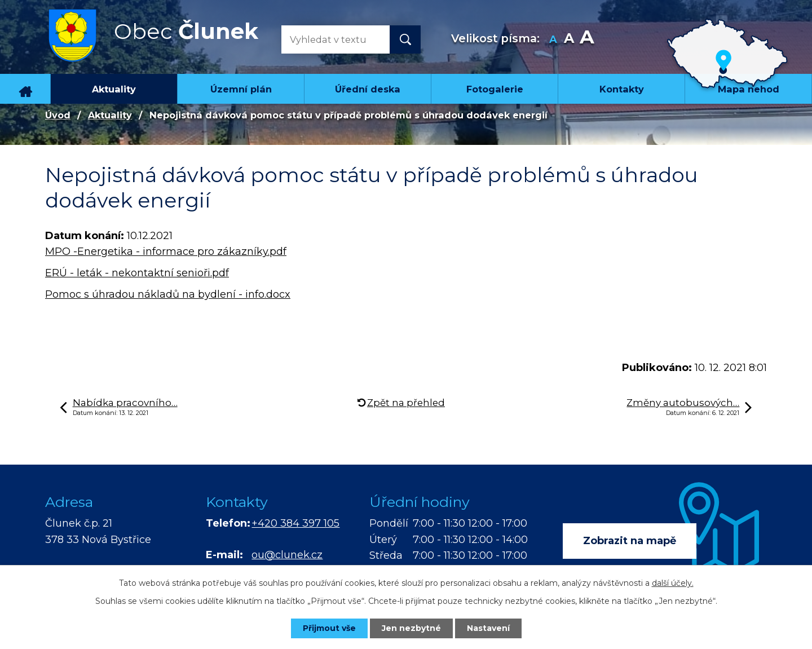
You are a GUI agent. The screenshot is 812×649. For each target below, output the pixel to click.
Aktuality (114, 89)
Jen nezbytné (411, 628)
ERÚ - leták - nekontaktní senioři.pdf (137, 273)
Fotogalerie (495, 89)
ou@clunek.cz (287, 555)
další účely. (673, 583)
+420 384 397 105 (295, 523)
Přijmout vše (329, 628)
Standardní (569, 40)
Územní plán (241, 89)
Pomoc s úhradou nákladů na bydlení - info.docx (168, 294)
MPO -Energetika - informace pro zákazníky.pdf (166, 251)
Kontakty (622, 89)
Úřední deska (368, 89)
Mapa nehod (749, 89)
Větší (587, 40)
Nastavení (488, 628)
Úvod (25, 89)
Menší (553, 40)
